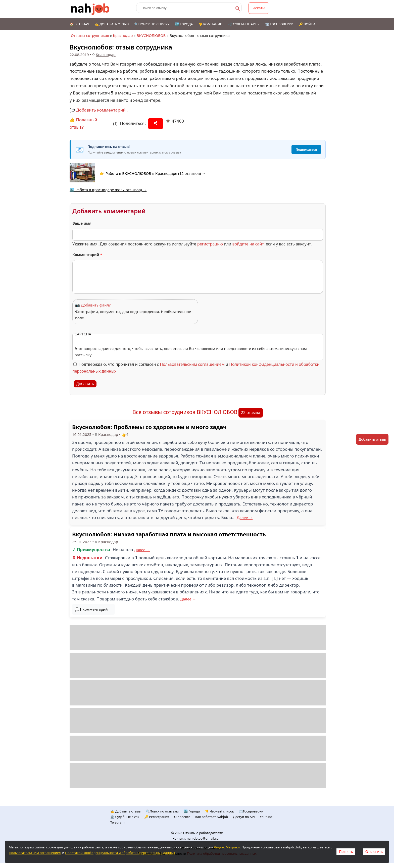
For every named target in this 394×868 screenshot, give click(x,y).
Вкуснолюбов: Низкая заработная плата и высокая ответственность (169, 534)
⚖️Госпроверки (251, 811)
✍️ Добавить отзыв (112, 24)
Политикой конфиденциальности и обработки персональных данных (120, 853)
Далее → (245, 518)
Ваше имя (82, 223)
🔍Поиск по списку (152, 24)
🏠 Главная (79, 24)
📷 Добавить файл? (93, 305)
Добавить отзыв (372, 439)
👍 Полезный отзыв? (83, 123)
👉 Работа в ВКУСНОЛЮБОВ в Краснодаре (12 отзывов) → (153, 173)
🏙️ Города (184, 24)
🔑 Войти (307, 24)
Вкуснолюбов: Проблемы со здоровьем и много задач (149, 427)
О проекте (182, 817)
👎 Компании (210, 24)
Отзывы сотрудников (90, 35)
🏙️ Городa (192, 811)
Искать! (259, 8)
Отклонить (374, 852)
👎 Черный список (219, 811)
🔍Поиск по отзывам (162, 811)
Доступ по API (244, 817)
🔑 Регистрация (157, 817)
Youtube (266, 817)
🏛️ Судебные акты (125, 817)
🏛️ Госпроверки (279, 24)
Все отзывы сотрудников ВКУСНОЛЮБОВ (185, 412)
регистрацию (210, 244)
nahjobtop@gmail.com (204, 838)
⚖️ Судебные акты (244, 24)
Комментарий (87, 254)
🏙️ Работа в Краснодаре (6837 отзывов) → (108, 190)
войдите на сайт (248, 244)
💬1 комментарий (91, 609)
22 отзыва (251, 413)
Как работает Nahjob (212, 817)
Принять (346, 852)
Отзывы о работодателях (203, 833)
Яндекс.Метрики (227, 847)
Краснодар (123, 35)
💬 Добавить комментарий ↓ (99, 110)
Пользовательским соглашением (192, 364)
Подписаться (306, 149)
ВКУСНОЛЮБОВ (151, 35)
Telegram (117, 822)
